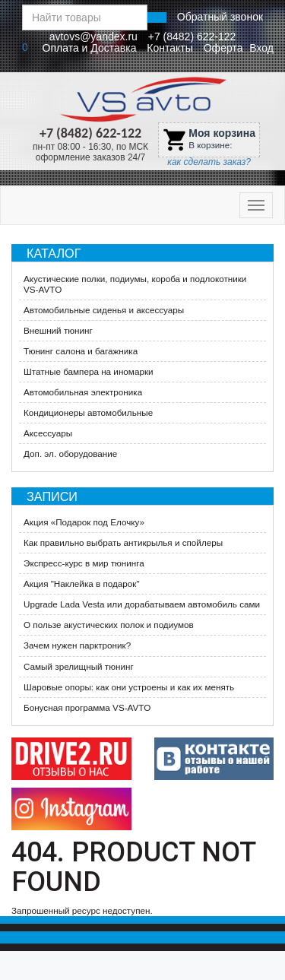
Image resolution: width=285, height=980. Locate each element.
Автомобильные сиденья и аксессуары (104, 310)
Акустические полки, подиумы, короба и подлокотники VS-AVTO (135, 284)
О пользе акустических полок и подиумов (109, 625)
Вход (261, 48)
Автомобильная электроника (83, 392)
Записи (52, 496)
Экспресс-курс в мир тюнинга (84, 563)
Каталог (54, 253)
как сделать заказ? (209, 162)
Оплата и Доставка (90, 48)
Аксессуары (48, 433)
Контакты (169, 48)
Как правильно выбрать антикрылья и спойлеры (123, 542)
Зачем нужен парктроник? (77, 645)
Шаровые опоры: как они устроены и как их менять (129, 687)
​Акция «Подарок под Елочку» (84, 522)
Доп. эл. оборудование (70, 454)
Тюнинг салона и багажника (81, 351)
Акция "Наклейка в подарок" (82, 584)
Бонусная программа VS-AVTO (87, 707)
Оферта (223, 48)
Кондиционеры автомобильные (88, 412)
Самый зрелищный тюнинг (79, 666)
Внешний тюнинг (58, 330)
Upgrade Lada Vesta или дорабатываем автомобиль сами (142, 604)
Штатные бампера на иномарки (89, 371)
